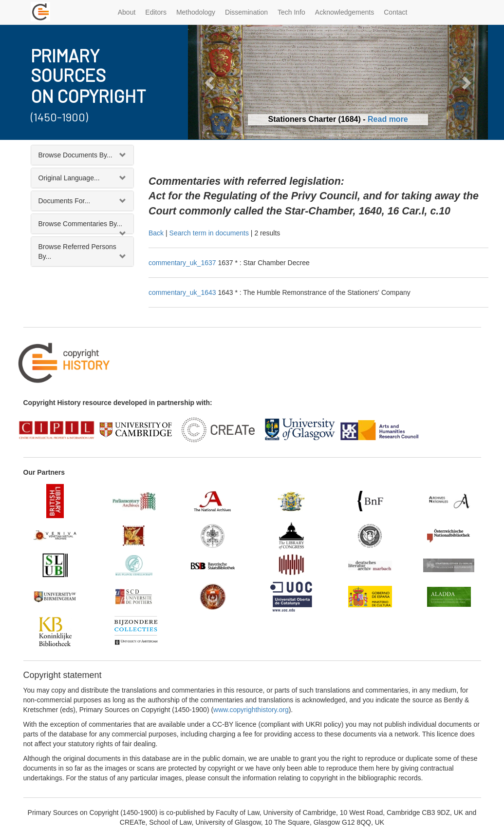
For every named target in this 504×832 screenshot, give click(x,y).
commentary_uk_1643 (183, 292)
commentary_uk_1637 (183, 263)
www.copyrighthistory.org (251, 710)
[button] (210, 82)
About (127, 12)
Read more (388, 119)
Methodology (196, 12)
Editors (156, 12)
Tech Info (291, 12)
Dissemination (246, 12)
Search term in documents (209, 233)
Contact (395, 12)
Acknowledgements (345, 12)
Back (156, 233)
